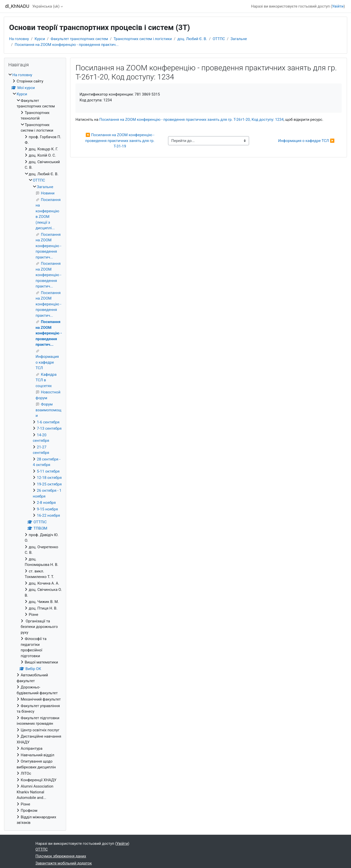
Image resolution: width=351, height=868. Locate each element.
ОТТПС (219, 39)
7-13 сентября (49, 428)
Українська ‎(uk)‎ (46, 6)
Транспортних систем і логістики (143, 39)
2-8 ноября (46, 503)
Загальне (239, 39)
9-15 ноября (47, 509)
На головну (19, 39)
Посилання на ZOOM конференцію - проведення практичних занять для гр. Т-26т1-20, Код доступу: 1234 (192, 120)
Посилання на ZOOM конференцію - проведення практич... (67, 45)
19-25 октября (49, 484)
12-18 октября (49, 478)
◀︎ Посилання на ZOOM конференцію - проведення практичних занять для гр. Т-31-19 (120, 141)
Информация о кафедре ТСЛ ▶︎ (306, 141)
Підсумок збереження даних (61, 856)
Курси (40, 39)
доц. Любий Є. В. (192, 39)
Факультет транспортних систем (79, 39)
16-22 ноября (48, 515)
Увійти (338, 6)
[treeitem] (35, 449)
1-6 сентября (48, 422)
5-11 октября (48, 471)
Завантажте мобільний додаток (64, 863)
